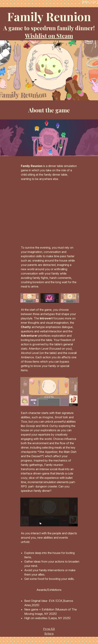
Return (49, 633)
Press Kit (49, 629)
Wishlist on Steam (49, 36)
